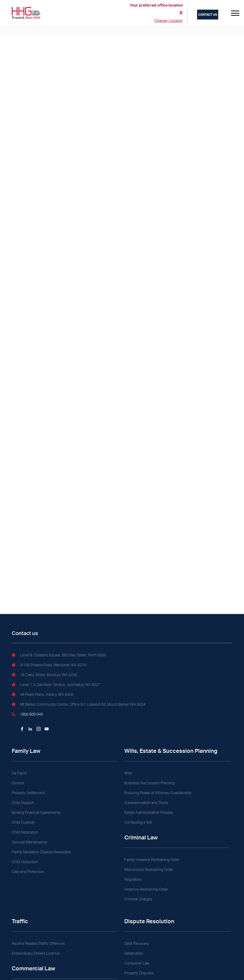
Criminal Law (141, 837)
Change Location (169, 21)
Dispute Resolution (149, 921)
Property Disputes (139, 973)
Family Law (26, 751)
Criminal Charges (138, 899)
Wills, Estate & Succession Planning (171, 751)
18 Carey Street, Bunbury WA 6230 (44, 675)
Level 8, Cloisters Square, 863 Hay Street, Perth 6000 (59, 656)
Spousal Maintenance (29, 842)
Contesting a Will (138, 822)
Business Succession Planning (150, 783)
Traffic (20, 921)
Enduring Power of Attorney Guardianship (158, 793)
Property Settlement (28, 793)
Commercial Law (33, 968)
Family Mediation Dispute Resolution (41, 852)
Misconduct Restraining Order (149, 870)
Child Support (23, 803)
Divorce (18, 783)
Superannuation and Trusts (146, 803)
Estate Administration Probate (149, 813)
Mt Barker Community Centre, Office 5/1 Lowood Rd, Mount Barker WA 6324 (78, 705)
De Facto (19, 773)
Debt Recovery (137, 944)
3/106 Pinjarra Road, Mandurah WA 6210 (49, 666)
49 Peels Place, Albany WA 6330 (42, 695)
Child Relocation (25, 832)
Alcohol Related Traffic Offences (38, 944)
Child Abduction (25, 862)
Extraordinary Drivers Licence (36, 953)
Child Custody (23, 822)
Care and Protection (28, 872)
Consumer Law (137, 963)
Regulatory (133, 879)
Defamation (134, 953)
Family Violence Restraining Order (152, 860)
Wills (128, 773)
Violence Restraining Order (146, 889)
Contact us (208, 15)
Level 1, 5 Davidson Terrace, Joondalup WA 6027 (56, 685)
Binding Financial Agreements (36, 813)
